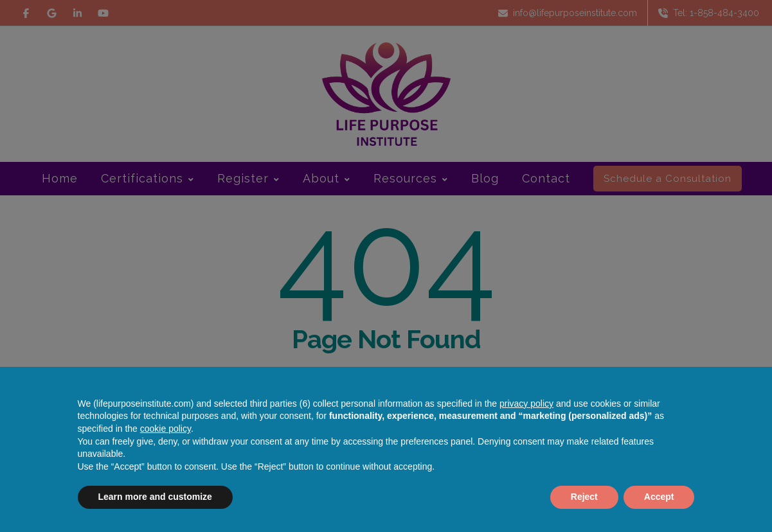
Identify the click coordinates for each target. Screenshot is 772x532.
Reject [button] (584, 497)
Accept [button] (659, 497)
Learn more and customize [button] (155, 497)
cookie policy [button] (166, 429)
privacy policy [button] (526, 403)
